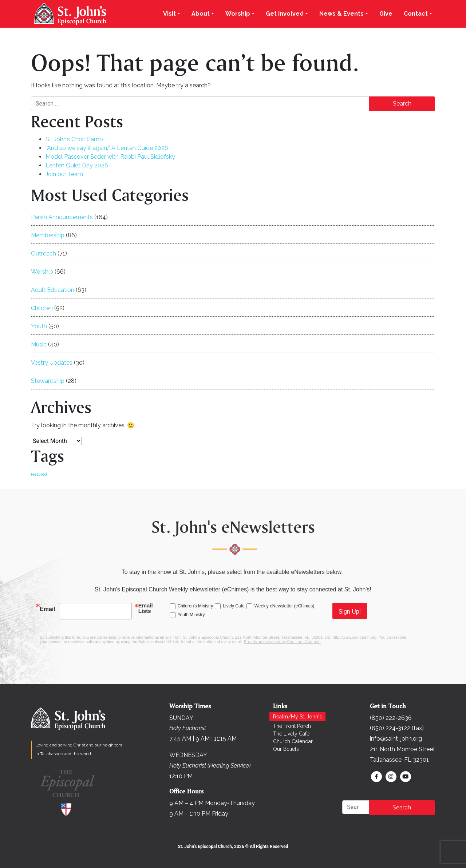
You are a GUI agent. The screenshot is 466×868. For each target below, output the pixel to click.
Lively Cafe (234, 606)
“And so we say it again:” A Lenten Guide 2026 (107, 148)
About (201, 14)
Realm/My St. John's (297, 717)
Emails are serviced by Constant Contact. (282, 642)
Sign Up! (350, 612)
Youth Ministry (191, 615)
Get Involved (285, 14)
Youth (39, 326)
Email (48, 609)
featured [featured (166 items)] (39, 474)
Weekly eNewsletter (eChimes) (285, 606)
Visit (169, 14)
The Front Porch (292, 726)
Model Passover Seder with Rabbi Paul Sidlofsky (110, 157)
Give (386, 14)
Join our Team (64, 174)
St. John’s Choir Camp (74, 139)
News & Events (341, 14)
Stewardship (48, 381)
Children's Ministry (196, 606)
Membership (48, 235)
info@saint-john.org (396, 739)
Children (42, 308)
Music (39, 344)
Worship (238, 14)
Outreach (44, 253)
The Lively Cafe (291, 734)
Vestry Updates (52, 363)
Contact (416, 14)
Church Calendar (293, 741)
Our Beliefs (286, 749)
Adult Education (53, 290)
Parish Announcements (62, 217)
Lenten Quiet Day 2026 (77, 165)
